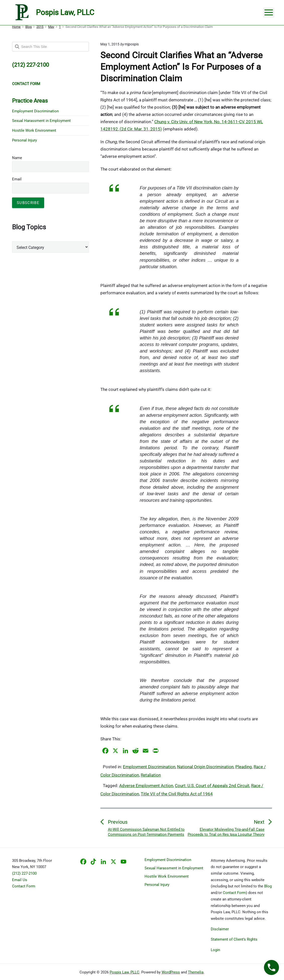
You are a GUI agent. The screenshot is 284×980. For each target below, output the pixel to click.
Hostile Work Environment (34, 130)
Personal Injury (24, 140)
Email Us (20, 880)
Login (215, 950)
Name (17, 158)
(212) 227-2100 (24, 873)
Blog (268, 886)
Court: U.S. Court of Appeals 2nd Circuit (212, 786)
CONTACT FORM (26, 84)
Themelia (196, 972)
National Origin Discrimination (205, 767)
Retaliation (151, 775)
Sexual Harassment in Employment (41, 121)
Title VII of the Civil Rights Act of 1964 (177, 794)
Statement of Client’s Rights (234, 939)
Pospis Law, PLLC (124, 972)
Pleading (244, 767)
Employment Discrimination (149, 767)
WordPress (171, 972)
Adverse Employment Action (146, 786)
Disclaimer (220, 929)
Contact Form (24, 886)
